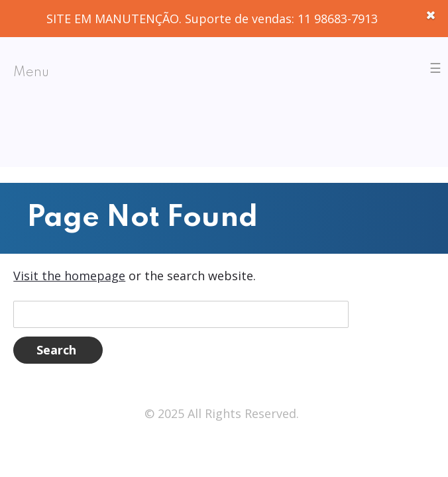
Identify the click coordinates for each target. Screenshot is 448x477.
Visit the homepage (69, 276)
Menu (31, 73)
